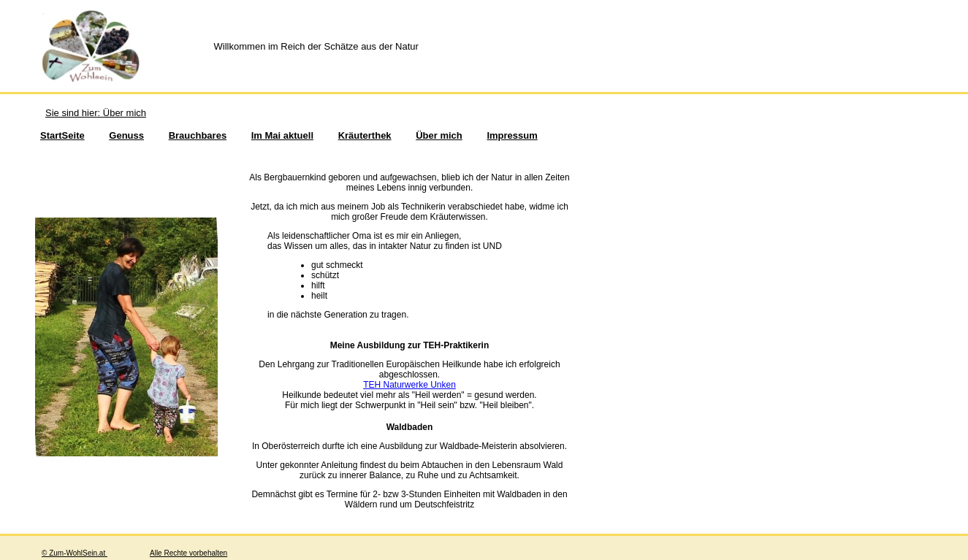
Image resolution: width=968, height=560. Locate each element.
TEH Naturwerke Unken (409, 385)
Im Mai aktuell (282, 135)
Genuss (126, 135)
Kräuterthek (365, 135)
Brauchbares (198, 135)
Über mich (439, 135)
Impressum (512, 135)
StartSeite (62, 135)
